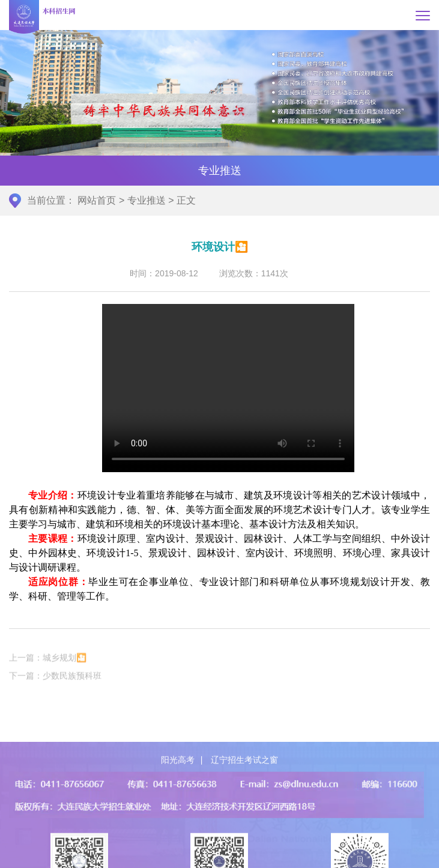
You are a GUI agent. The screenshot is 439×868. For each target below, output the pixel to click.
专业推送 (147, 200)
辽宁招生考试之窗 (244, 794)
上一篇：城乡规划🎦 (48, 664)
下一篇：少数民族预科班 (55, 682)
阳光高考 (178, 794)
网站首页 (97, 200)
